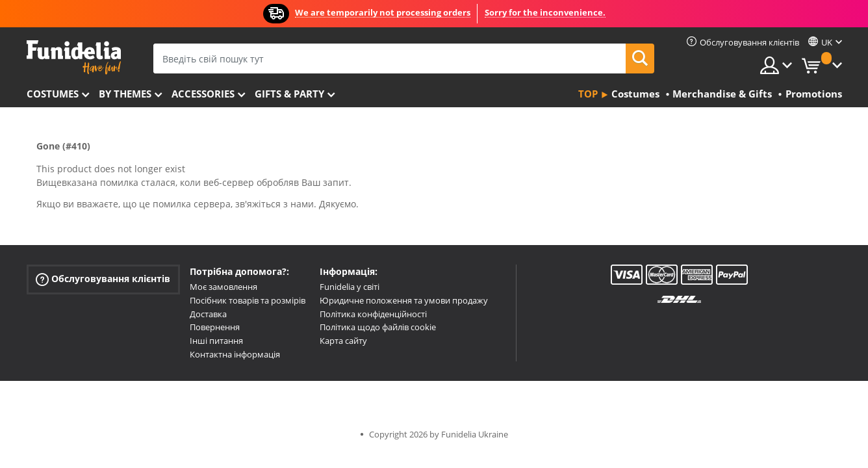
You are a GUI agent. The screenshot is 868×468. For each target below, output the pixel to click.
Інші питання (216, 341)
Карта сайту (343, 341)
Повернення (215, 327)
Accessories (203, 94)
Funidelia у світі (350, 287)
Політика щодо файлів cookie (378, 327)
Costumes (53, 94)
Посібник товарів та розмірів (248, 300)
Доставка (208, 314)
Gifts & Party (289, 94)
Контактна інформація (235, 354)
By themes (125, 94)
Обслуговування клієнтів (103, 279)
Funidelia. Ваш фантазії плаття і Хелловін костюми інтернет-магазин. (74, 58)
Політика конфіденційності (373, 314)
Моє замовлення (223, 287)
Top (588, 94)
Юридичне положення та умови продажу (404, 300)
